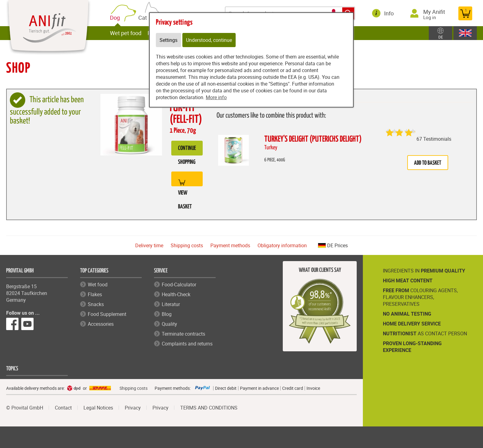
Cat (146, 17)
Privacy (133, 408)
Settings (168, 40)
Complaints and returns (187, 344)
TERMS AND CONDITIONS (209, 408)
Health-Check (176, 294)
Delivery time (149, 245)
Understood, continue (209, 40)
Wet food (98, 285)
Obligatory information (282, 245)
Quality (169, 324)
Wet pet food (128, 33)
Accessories (101, 324)
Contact (63, 408)
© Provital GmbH (25, 408)
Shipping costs (187, 245)
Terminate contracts (183, 334)
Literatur (171, 304)
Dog (118, 18)
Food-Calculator (179, 285)
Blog (167, 314)
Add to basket (428, 163)
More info (216, 97)
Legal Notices (98, 408)
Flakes (95, 294)
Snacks (96, 304)
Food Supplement (107, 314)
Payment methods (230, 245)
